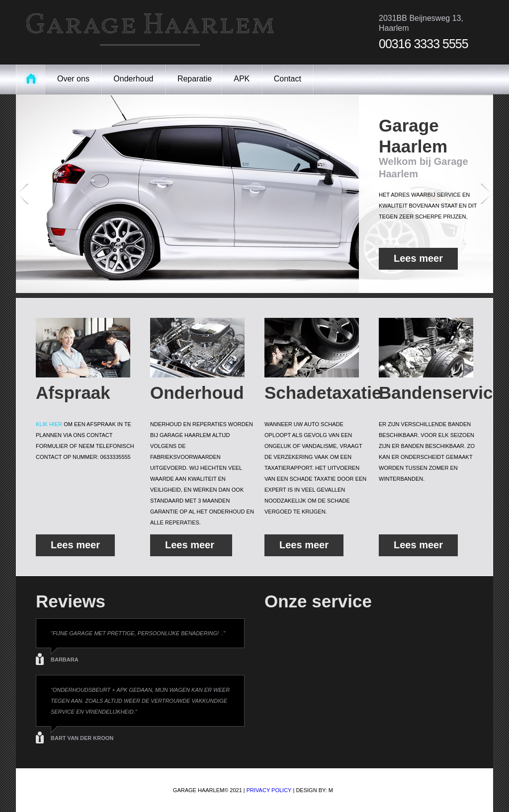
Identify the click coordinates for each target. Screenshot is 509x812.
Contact (289, 79)
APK (243, 79)
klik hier (49, 424)
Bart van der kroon (83, 738)
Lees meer (418, 261)
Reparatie (195, 79)
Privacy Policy (269, 790)
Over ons (74, 79)
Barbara (65, 660)
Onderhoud (134, 79)
